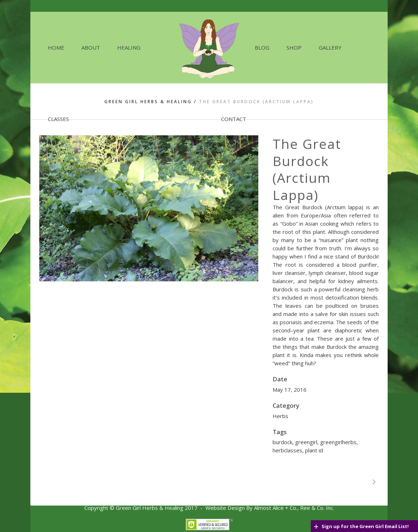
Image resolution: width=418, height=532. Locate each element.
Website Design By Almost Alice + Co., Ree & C (263, 508)
